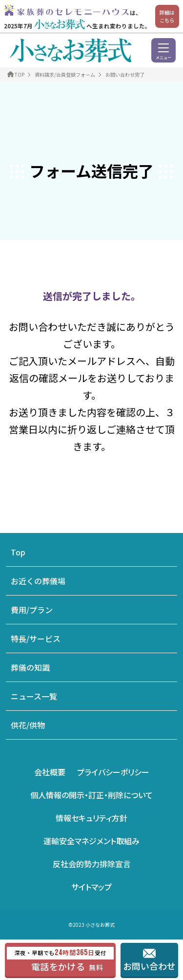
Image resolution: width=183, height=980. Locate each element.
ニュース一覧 (34, 696)
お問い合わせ (149, 966)
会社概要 (50, 772)
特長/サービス (36, 639)
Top (18, 552)
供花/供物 (28, 725)
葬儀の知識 (30, 667)
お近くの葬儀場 (38, 581)
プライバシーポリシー (113, 772)
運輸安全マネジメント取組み (91, 841)
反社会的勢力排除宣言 (92, 864)
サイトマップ (91, 887)
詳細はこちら (167, 16)
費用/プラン (32, 610)
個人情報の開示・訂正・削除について (91, 795)
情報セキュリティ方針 (91, 818)
